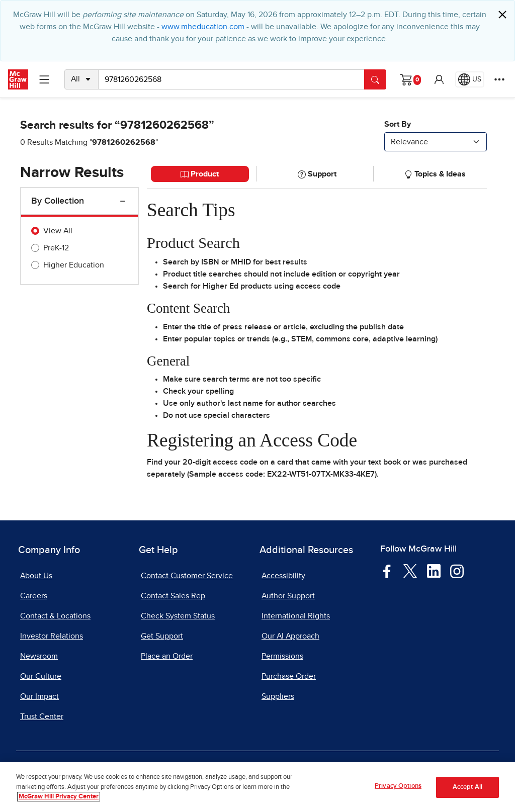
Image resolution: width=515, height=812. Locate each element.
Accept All (467, 789)
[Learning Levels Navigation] (44, 79)
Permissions (282, 656)
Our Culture (41, 676)
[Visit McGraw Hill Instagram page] (457, 571)
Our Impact (39, 696)
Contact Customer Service (187, 576)
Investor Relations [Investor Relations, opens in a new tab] (52, 636)
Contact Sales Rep (173, 596)
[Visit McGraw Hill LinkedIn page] (434, 571)
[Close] (502, 15)
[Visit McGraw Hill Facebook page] (387, 571)
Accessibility (283, 576)
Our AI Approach (290, 636)
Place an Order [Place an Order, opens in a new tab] (167, 656)
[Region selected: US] (470, 79)
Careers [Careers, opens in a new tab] (34, 596)
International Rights (296, 616)
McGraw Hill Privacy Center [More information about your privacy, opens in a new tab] (59, 799)
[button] (439, 79)
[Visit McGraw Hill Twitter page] (410, 570)
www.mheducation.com (203, 27)
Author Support (288, 596)
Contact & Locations (55, 616)
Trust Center (42, 716)
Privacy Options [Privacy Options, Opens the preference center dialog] (398, 789)
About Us (36, 576)
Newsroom (39, 656)
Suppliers (278, 696)
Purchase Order (289, 676)
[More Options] (499, 79)
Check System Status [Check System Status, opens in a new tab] (178, 616)
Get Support (162, 636)
